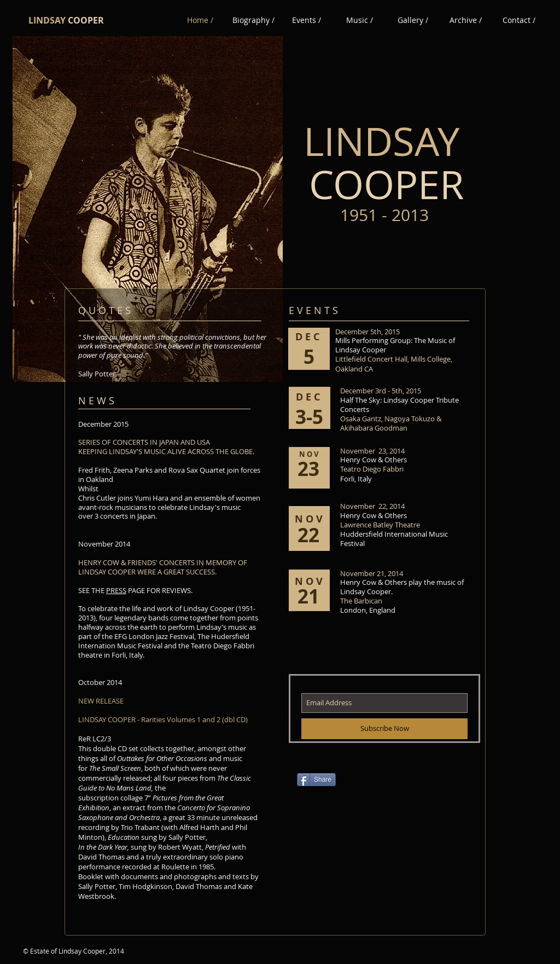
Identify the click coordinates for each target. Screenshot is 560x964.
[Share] (316, 780)
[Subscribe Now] (384, 729)
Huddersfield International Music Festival (394, 539)
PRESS (116, 590)
